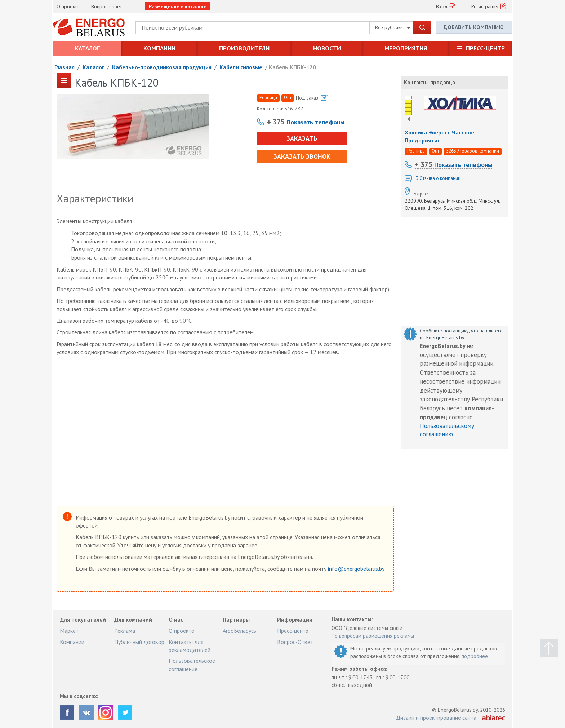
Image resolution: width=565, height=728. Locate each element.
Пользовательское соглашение (192, 665)
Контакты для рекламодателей (190, 646)
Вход (442, 6)
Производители (244, 48)
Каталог (87, 48)
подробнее (475, 656)
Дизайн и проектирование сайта (436, 718)
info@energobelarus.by (356, 569)
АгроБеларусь (239, 631)
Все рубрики (393, 27)
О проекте (68, 6)
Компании (159, 48)
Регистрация (485, 6)
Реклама (125, 631)
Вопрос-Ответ (106, 6)
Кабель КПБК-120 (292, 67)
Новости (327, 48)
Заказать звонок (302, 156)
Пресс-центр (485, 48)
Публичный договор (139, 642)
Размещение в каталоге (178, 6)
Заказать (302, 138)
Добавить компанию (474, 27)
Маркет (69, 631)
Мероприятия (406, 48)
